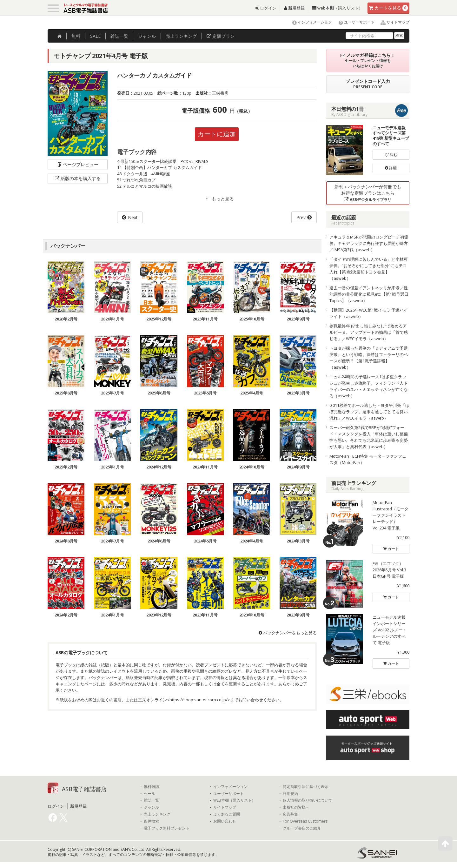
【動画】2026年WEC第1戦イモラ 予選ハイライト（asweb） (369, 313)
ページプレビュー (78, 164)
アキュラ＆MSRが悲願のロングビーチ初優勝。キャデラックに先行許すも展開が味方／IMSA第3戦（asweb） (369, 243)
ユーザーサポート (354, 22)
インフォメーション (309, 22)
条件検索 (151, 821)
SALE (95, 36)
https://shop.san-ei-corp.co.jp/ (199, 700)
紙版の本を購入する (78, 178)
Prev (301, 217)
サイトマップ (392, 22)
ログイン (266, 8)
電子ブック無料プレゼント (167, 828)
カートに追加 (217, 134)
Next (133, 217)
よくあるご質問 (227, 814)
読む (391, 155)
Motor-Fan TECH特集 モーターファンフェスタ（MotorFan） (368, 459)
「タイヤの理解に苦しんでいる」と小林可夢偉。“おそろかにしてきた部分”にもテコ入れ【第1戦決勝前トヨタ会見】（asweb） (369, 269)
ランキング (181, 36)
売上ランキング (157, 814)
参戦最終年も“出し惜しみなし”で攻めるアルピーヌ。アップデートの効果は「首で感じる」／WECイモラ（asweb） (369, 332)
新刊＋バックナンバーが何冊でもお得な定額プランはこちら (368, 193)
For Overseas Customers (305, 821)
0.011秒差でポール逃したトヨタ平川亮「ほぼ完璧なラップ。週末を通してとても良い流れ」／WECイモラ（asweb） (369, 412)
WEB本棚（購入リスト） (234, 800)
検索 (399, 35)
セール (149, 794)
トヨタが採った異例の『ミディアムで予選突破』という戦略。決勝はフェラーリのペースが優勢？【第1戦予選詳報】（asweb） (369, 358)
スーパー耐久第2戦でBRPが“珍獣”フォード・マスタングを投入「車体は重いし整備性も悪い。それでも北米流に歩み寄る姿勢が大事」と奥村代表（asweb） (369, 437)
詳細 (391, 168)
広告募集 (290, 814)
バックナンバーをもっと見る (288, 633)
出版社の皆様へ (296, 807)
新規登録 (294, 8)
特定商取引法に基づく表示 (306, 787)
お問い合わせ (225, 821)
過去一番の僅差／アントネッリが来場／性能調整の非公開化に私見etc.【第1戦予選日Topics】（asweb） (369, 294)
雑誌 (119, 36)
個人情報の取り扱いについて (308, 800)
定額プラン (221, 36)
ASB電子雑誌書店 (84, 789)
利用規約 (290, 794)
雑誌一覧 (151, 800)
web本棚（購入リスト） (338, 8)
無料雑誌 (151, 787)
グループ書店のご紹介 (302, 828)
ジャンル (147, 36)
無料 (76, 36)
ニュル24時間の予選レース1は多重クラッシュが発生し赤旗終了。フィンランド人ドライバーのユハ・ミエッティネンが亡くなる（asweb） (369, 386)
